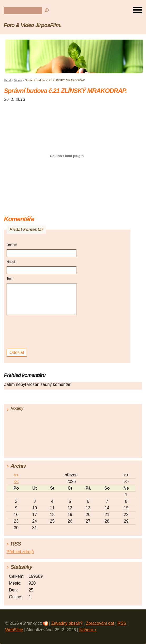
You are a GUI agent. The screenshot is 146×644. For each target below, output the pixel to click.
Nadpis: (12, 262)
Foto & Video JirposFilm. (33, 25)
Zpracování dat (100, 623)
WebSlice (14, 630)
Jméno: (12, 245)
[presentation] (42, 332)
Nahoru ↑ (88, 630)
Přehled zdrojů (20, 552)
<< (16, 475)
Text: (10, 279)
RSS (122, 623)
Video (18, 80)
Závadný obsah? (67, 623)
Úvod (7, 80)
